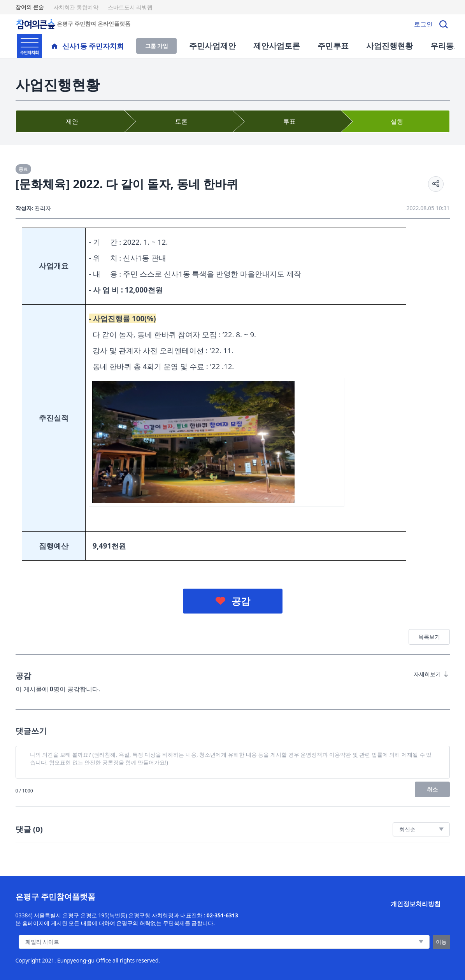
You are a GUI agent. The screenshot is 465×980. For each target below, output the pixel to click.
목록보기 (429, 637)
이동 (441, 942)
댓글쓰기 (31, 731)
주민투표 (333, 46)
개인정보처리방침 (416, 904)
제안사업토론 (277, 46)
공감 (241, 601)
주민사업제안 (212, 46)
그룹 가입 (157, 46)
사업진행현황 (390, 46)
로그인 (423, 24)
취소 (432, 789)
